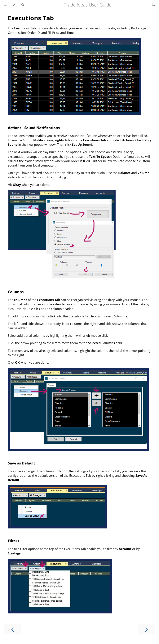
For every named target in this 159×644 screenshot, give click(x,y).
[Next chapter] (147, 629)
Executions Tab (31, 18)
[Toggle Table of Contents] (5, 5)
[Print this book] (153, 5)
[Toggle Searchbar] (23, 5)
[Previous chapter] (12, 629)
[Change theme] (14, 5)
